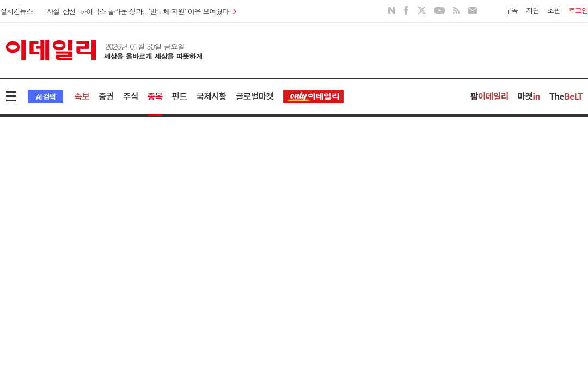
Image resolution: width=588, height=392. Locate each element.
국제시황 (211, 96)
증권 (106, 96)
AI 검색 (45, 96)
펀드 (179, 96)
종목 (155, 96)
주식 (131, 96)
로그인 (578, 10)
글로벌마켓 (255, 96)
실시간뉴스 (16, 11)
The (566, 96)
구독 (511, 10)
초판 (554, 10)
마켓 (529, 96)
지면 (532, 10)
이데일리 (104, 50)
